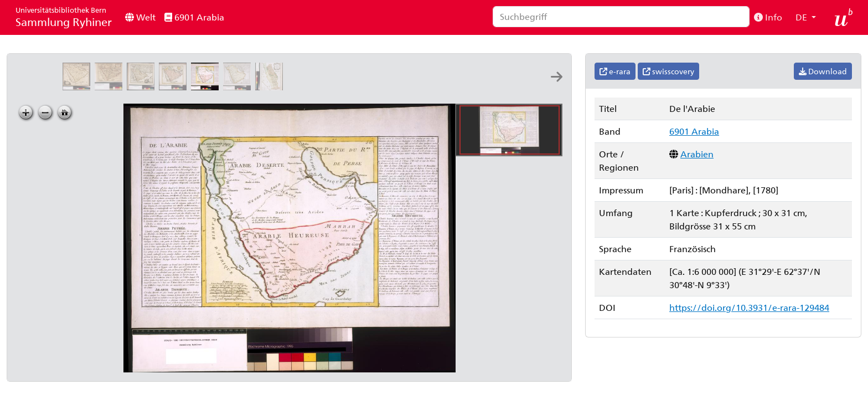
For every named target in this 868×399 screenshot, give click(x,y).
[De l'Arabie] (207, 87)
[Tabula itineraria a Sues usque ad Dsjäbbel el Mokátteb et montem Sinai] (432, 87)
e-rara (615, 71)
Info (768, 17)
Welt (140, 17)
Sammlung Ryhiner (64, 17)
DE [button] (802, 17)
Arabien (697, 154)
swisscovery (668, 71)
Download (823, 71)
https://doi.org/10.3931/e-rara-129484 (749, 307)
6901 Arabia (194, 17)
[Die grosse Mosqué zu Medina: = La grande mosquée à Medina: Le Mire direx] (496, 87)
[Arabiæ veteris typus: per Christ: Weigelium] (175, 87)
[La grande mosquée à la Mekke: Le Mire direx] (464, 87)
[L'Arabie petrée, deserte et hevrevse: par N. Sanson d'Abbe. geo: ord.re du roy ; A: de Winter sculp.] (111, 87)
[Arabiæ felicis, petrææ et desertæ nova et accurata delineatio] (79, 87)
